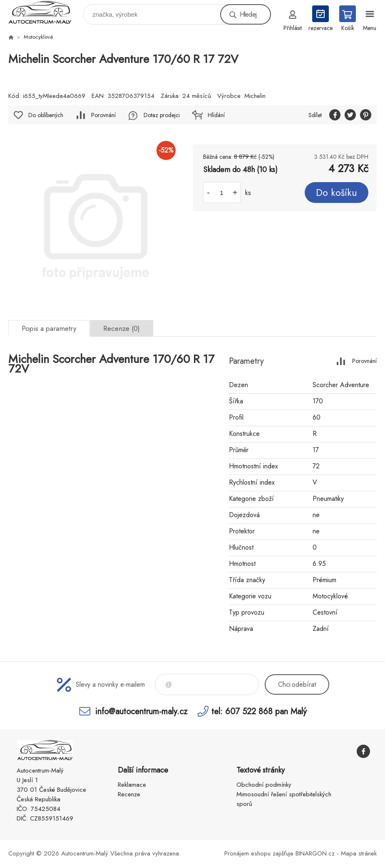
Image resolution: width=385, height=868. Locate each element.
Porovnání (103, 115)
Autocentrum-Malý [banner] (45, 12)
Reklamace (132, 785)
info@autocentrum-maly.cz (141, 711)
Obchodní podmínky (264, 785)
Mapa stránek (359, 853)
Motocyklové (38, 37)
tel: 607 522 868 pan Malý (259, 711)
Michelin (255, 96)
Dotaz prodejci (162, 115)
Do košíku (337, 193)
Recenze (129, 794)
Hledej (248, 14)
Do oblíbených (46, 115)
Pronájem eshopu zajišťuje (259, 853)
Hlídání (216, 115)
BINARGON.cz (315, 853)
